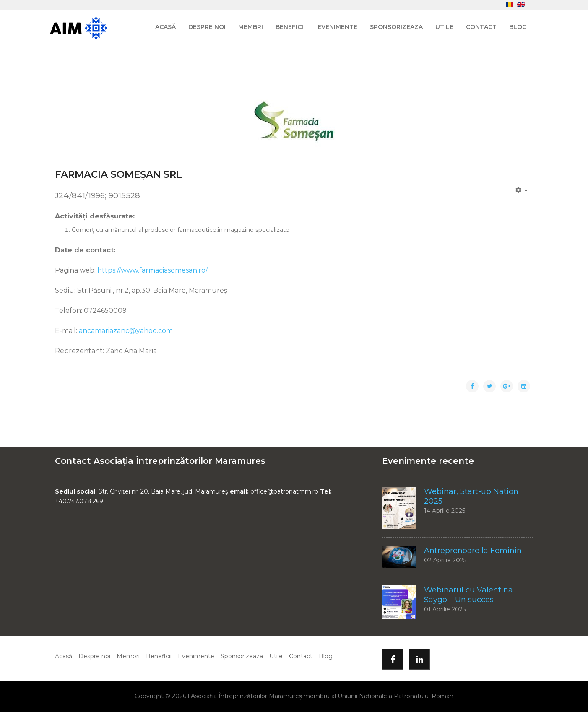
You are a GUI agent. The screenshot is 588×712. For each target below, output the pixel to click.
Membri (251, 27)
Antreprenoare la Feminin (473, 551)
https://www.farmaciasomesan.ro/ (152, 270)
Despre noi (207, 27)
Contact (481, 27)
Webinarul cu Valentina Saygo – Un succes (468, 595)
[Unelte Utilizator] (522, 190)
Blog (518, 27)
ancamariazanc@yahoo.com (126, 331)
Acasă (165, 27)
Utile (444, 27)
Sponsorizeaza (396, 27)
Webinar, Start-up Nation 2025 (471, 496)
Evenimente (337, 27)
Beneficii (290, 27)
